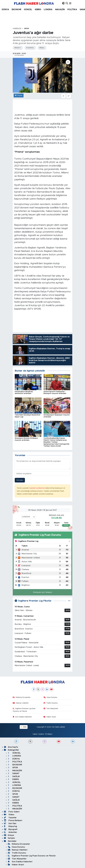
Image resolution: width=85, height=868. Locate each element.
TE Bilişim (49, 734)
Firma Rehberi (13, 820)
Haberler (17, 29)
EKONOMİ (16, 10)
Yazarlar (10, 818)
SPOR (27, 29)
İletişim (9, 838)
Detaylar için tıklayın (42, 592)
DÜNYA (5, 10)
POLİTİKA (72, 10)
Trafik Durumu (51, 703)
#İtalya (42, 48)
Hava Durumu (50, 697)
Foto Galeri (12, 812)
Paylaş (19, 95)
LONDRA (48, 10)
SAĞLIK (14, 776)
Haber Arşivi (50, 717)
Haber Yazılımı (38, 734)
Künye (9, 835)
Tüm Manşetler (51, 709)
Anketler (10, 832)
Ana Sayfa (11, 747)
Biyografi (11, 829)
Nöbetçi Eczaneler (22, 697)
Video (9, 815)
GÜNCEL (28, 10)
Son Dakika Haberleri (22, 717)
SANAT (14, 773)
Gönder (20, 480)
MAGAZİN (60, 10)
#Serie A (18, 48)
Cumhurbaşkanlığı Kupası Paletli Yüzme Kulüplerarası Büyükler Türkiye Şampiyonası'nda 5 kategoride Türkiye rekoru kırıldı (56, 442)
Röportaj (10, 826)
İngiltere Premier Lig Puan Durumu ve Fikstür (24, 710)
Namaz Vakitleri (21, 703)
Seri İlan (10, 823)
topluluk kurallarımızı (37, 488)
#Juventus (30, 48)
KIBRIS (38, 10)
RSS (24, 727)
